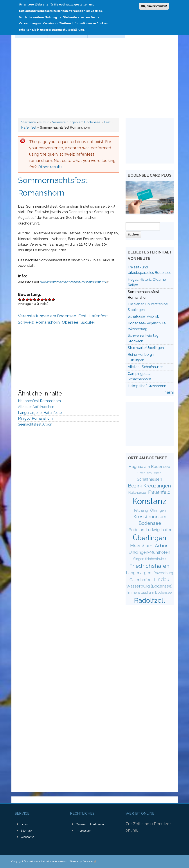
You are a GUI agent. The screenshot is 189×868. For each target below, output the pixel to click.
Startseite (29, 122)
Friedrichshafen (149, 566)
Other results (50, 167)
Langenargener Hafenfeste (40, 413)
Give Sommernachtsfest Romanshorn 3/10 (27, 299)
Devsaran (89, 861)
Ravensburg (163, 573)
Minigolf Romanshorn (35, 418)
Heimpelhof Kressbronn (147, 386)
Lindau (162, 579)
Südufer (88, 322)
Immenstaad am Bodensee (149, 592)
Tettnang (141, 510)
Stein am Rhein (149, 473)
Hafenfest (29, 128)
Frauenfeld (159, 492)
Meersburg (141, 546)
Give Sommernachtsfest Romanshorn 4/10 (31, 299)
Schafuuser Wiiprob (144, 316)
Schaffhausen (149, 479)
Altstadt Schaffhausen (146, 367)
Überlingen (149, 538)
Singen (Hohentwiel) (149, 559)
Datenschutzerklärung (91, 824)
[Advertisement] (95, 74)
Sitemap (26, 831)
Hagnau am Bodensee (149, 466)
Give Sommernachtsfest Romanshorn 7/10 (42, 299)
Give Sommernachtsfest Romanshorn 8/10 (46, 299)
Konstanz (149, 501)
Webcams (27, 837)
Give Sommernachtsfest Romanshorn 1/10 (20, 299)
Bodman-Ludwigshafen (150, 530)
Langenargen (139, 573)
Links (24, 824)
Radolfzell (149, 600)
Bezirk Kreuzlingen (149, 486)
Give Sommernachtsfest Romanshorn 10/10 (53, 299)
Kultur (44, 122)
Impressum (84, 831)
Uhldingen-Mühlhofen (149, 552)
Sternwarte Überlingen (146, 348)
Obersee (70, 322)
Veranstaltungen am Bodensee (76, 122)
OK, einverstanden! (154, 5)
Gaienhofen (140, 580)
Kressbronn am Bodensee (150, 520)
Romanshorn (48, 322)
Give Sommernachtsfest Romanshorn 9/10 (50, 299)
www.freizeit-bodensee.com (51, 861)
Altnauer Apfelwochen (36, 407)
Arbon (162, 546)
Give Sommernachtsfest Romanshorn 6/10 (39, 299)
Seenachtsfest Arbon (35, 424)
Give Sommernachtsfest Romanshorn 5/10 (35, 299)
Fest (107, 122)
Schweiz (26, 322)
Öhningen (158, 510)
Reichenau (137, 492)
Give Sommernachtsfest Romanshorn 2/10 (24, 299)
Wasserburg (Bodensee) (149, 586)
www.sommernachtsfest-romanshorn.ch (74, 282)
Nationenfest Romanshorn (39, 401)
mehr (169, 392)
